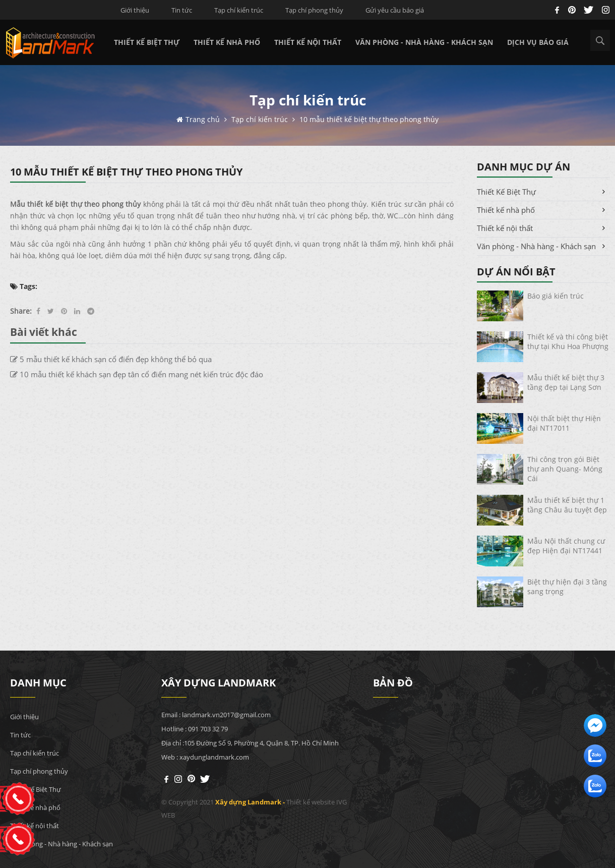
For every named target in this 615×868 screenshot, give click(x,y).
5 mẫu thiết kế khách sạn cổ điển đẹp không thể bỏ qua (111, 359)
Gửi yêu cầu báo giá (395, 10)
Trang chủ (204, 119)
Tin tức (182, 10)
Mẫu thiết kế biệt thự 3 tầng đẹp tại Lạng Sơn (566, 382)
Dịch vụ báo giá (538, 42)
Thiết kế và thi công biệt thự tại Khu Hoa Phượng (568, 341)
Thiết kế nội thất (308, 42)
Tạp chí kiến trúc (239, 10)
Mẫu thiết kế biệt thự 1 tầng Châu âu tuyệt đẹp (567, 505)
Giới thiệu (135, 10)
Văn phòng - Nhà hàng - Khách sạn (424, 42)
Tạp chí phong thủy (314, 10)
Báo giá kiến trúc (556, 296)
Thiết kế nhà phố (227, 42)
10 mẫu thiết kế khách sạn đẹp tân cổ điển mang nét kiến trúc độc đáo (137, 374)
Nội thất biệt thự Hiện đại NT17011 (564, 423)
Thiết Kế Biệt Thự (147, 42)
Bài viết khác (44, 332)
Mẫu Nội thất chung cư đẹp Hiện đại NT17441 (566, 546)
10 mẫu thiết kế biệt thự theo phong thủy (369, 119)
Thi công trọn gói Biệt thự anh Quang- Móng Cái (565, 469)
